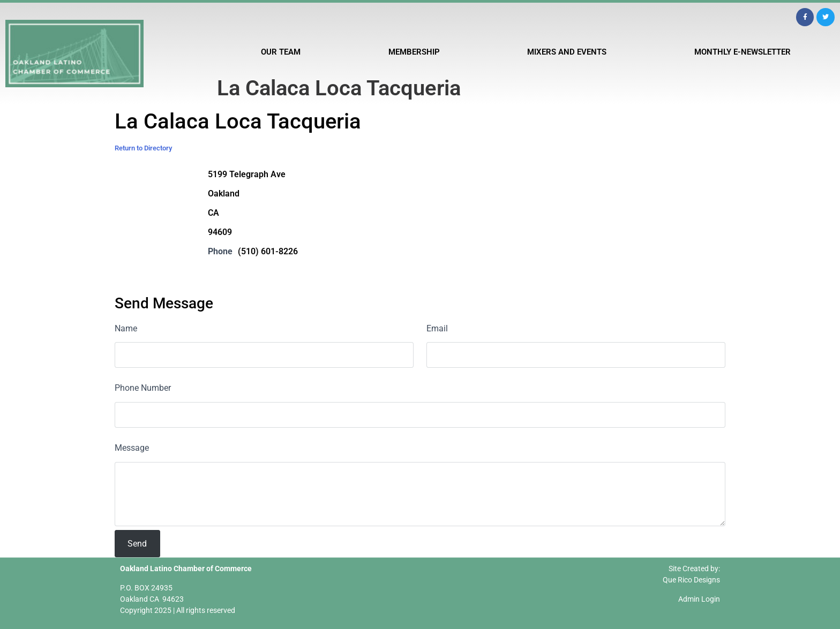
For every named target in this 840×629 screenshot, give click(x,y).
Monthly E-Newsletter (742, 52)
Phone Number (143, 388)
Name (126, 328)
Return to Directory (143, 148)
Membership (414, 52)
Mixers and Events (567, 52)
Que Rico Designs (691, 580)
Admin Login (699, 599)
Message (132, 448)
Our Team (281, 52)
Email (437, 328)
